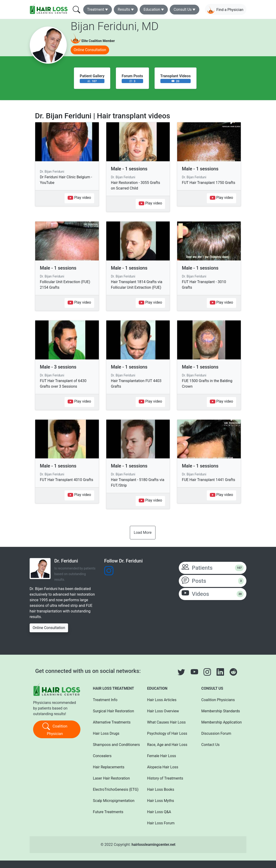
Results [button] (124, 9)
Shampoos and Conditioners (114, 745)
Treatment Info (105, 700)
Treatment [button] (96, 9)
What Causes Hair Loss (166, 722)
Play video (79, 198)
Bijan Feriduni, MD (115, 26)
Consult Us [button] (183, 9)
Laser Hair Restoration (112, 778)
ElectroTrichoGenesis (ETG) (114, 789)
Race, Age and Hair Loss (167, 745)
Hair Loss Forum (161, 823)
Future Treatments (108, 812)
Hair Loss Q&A (159, 812)
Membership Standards (221, 711)
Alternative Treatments (112, 722)
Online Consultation (90, 50)
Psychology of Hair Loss (167, 733)
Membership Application (222, 722)
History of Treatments (165, 778)
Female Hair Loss (162, 756)
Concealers (102, 756)
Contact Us (211, 745)
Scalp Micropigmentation (114, 801)
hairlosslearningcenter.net (153, 845)
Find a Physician (225, 10)
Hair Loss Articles (162, 700)
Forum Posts (132, 76)
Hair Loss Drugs (106, 733)
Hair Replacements (109, 767)
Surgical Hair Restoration (114, 711)
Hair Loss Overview (163, 711)
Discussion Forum (216, 733)
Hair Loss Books (161, 789)
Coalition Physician (55, 729)
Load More (143, 532)
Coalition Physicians (218, 700)
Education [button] (152, 9)
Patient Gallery (92, 76)
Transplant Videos (176, 76)
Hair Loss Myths (160, 801)
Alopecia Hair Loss (163, 767)
